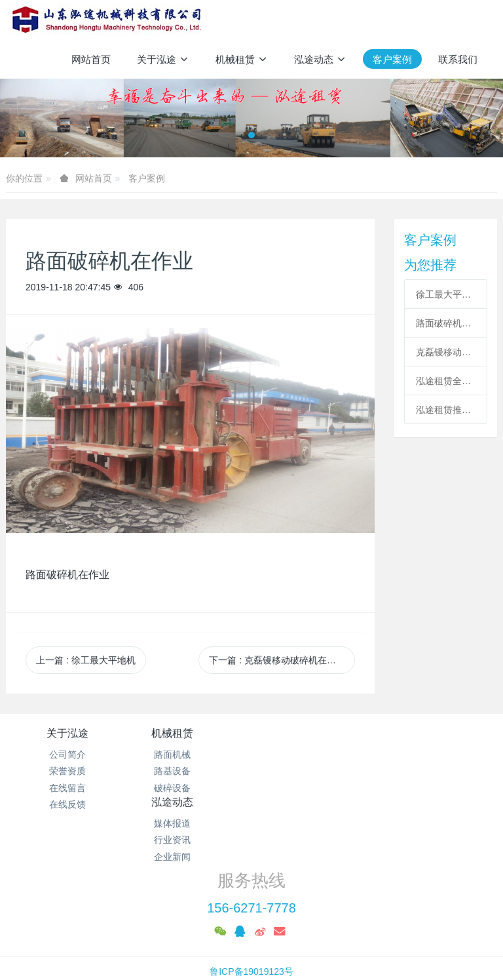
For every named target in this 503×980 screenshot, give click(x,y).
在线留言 (67, 788)
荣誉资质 (67, 771)
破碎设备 (190, 788)
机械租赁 (190, 733)
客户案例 (147, 178)
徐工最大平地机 (446, 294)
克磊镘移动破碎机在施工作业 (446, 352)
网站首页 (91, 59)
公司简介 (67, 755)
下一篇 (282, 660)
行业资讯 (313, 771)
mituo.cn (330, 952)
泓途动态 (313, 733)
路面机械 (190, 755)
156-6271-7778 (251, 855)
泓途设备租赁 (251, 935)
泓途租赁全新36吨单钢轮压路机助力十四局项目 (446, 381)
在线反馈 (67, 804)
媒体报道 (313, 755)
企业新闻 (313, 788)
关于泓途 (67, 733)
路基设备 (190, 771)
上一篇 (86, 660)
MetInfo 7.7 (230, 952)
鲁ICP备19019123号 (251, 919)
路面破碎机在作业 (446, 323)
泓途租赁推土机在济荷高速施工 (446, 410)
